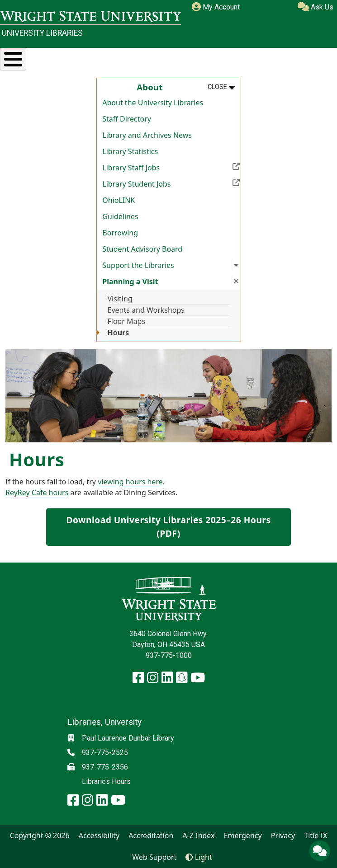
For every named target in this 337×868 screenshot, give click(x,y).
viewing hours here (130, 482)
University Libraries (42, 33)
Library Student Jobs (171, 183)
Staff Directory (127, 119)
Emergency (243, 835)
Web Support (154, 857)
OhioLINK (119, 200)
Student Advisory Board (142, 249)
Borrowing (120, 233)
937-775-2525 (105, 753)
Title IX (316, 835)
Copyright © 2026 (40, 835)
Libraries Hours (106, 781)
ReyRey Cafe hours (37, 493)
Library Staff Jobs (171, 167)
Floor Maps (127, 321)
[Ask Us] (320, 851)
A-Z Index (199, 835)
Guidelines (120, 216)
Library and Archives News (147, 135)
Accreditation (151, 835)
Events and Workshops (146, 310)
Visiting (120, 299)
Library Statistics (130, 151)
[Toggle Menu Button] (13, 59)
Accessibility (99, 835)
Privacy (283, 835)
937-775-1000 (169, 655)
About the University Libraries (153, 103)
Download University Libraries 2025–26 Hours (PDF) (168, 527)
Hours (119, 333)
